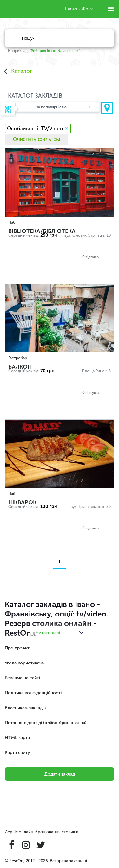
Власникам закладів (25, 708)
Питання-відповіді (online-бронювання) (46, 723)
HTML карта (17, 738)
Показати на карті (107, 108)
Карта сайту (17, 753)
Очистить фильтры (36, 139)
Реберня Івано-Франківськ (55, 51)
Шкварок (22, 502)
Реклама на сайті (22, 678)
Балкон (20, 367)
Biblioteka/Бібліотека (42, 231)
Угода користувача (24, 663)
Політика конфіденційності (33, 693)
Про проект (17, 648)
